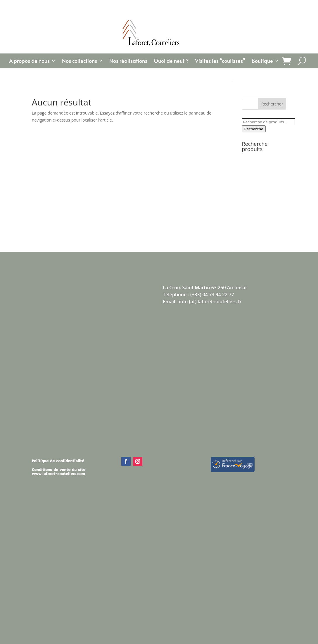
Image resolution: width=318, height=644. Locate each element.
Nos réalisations (128, 62)
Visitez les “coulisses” (220, 62)
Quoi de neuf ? (171, 62)
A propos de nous (29, 62)
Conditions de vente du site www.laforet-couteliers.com (59, 472)
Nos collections (79, 62)
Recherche (254, 129)
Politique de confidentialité (58, 461)
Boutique (262, 62)
